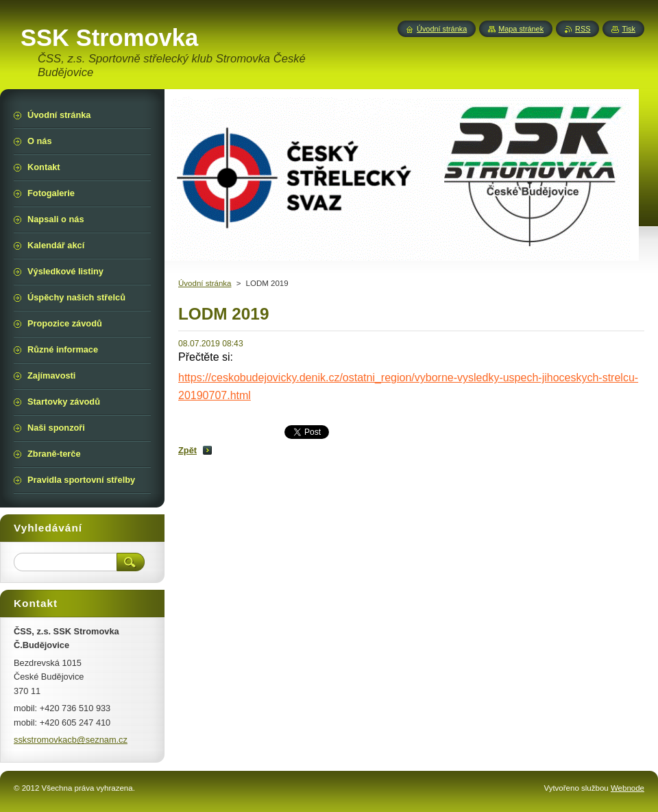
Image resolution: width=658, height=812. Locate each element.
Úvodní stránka (205, 283)
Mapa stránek (521, 29)
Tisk (629, 29)
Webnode (627, 788)
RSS (583, 29)
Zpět (187, 450)
